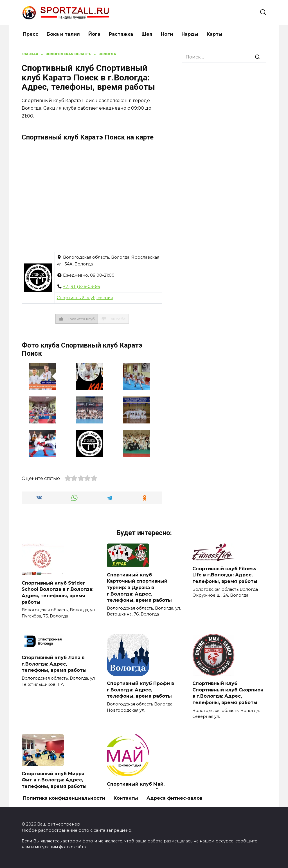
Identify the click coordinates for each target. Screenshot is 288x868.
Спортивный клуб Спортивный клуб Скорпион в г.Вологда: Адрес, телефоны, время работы (228, 693)
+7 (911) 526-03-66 (81, 287)
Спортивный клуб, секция (85, 298)
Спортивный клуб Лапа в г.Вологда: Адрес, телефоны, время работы (54, 664)
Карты (215, 34)
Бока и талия (63, 34)
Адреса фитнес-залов (175, 798)
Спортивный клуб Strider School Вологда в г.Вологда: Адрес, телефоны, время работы (58, 592)
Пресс (31, 34)
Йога (94, 34)
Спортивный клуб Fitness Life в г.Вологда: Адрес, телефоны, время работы (225, 575)
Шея (147, 34)
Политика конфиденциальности (64, 798)
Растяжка (121, 34)
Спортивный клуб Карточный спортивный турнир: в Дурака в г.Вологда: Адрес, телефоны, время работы (139, 587)
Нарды (190, 34)
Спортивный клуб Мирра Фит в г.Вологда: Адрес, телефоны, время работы (54, 779)
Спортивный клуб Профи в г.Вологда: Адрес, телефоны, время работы (140, 689)
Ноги (167, 34)
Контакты (126, 798)
